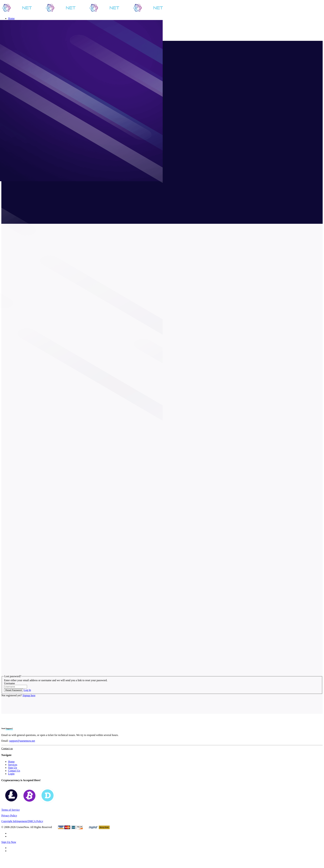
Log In (27, 690)
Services (13, 765)
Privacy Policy (9, 816)
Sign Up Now (9, 842)
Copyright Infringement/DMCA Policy (22, 821)
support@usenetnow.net (22, 741)
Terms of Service (11, 810)
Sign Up (13, 768)
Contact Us (14, 771)
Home (11, 762)
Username (9, 683)
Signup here (29, 695)
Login (11, 774)
